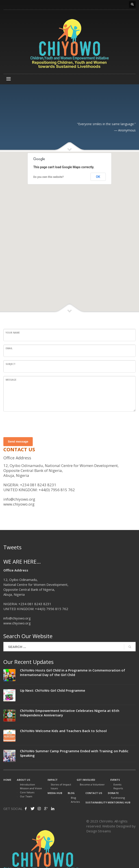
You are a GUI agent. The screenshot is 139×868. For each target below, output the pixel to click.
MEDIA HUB (55, 793)
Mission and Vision (31, 788)
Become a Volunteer (92, 784)
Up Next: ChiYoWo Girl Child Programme (53, 690)
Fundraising (118, 798)
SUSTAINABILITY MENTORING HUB (108, 802)
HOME (7, 780)
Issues (54, 788)
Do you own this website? (49, 177)
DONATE (113, 793)
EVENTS (115, 780)
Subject (11, 364)
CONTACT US (94, 793)
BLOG (71, 793)
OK (98, 177)
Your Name (13, 333)
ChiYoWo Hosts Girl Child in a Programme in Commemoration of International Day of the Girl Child (73, 672)
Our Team (26, 796)
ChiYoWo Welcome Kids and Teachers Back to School (63, 731)
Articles (75, 802)
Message (11, 380)
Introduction (27, 784)
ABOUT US (24, 780)
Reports (118, 788)
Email (9, 348)
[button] (69, 230)
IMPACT (53, 780)
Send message (18, 442)
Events (117, 784)
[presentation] (37, 424)
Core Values (27, 792)
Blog (73, 798)
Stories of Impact (61, 784)
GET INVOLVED (86, 780)
